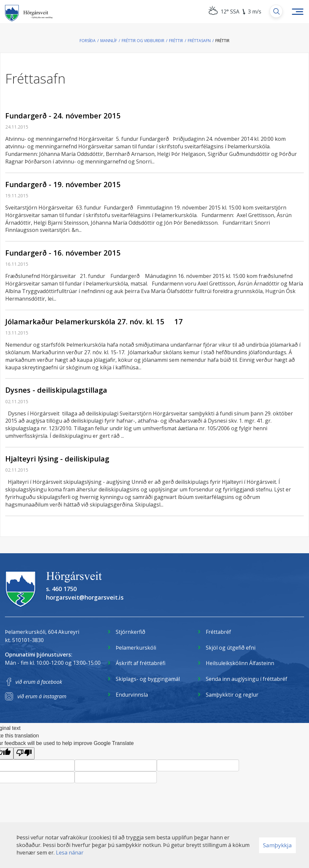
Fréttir (176, 41)
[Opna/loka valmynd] (297, 12)
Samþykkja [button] (277, 845)
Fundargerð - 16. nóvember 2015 (63, 253)
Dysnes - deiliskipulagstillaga (56, 390)
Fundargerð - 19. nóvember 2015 (63, 184)
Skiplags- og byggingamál (148, 679)
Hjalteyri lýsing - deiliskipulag (57, 459)
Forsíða (88, 41)
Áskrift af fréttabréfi (141, 663)
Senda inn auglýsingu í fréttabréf (247, 679)
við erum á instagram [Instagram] (42, 696)
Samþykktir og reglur (232, 695)
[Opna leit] (276, 11)
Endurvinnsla (132, 695)
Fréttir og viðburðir (143, 41)
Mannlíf (109, 41)
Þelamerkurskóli (136, 648)
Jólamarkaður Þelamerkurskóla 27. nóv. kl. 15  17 (94, 321)
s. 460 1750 (61, 589)
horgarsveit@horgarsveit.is (85, 597)
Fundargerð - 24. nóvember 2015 (63, 115)
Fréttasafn (199, 41)
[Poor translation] (24, 753)
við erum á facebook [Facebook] (39, 682)
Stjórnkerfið (131, 632)
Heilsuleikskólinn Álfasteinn (240, 663)
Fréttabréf (218, 632)
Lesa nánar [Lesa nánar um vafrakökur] (70, 853)
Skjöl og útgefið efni (231, 648)
